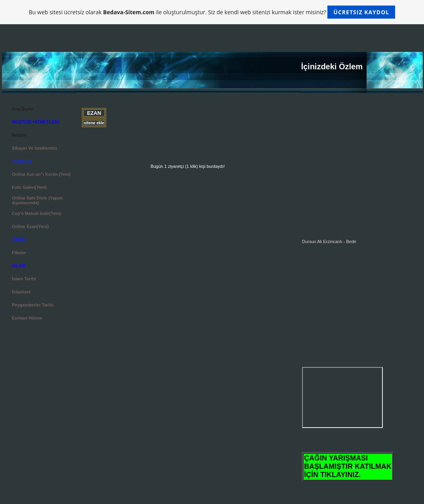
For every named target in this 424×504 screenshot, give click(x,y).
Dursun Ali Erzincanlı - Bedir (329, 242)
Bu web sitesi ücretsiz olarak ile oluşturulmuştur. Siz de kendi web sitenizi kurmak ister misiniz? (212, 12)
